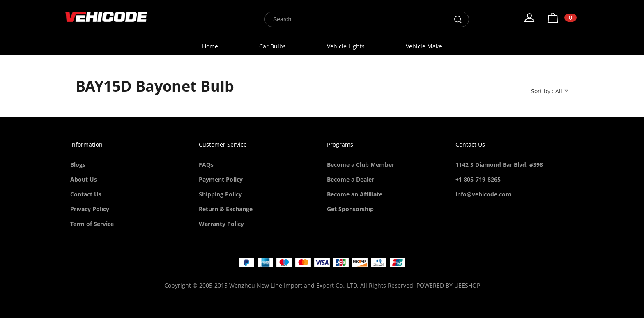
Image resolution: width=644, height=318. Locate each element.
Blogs (78, 165)
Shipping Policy (220, 194)
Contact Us (86, 194)
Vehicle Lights (346, 46)
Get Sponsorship (350, 209)
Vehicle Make (424, 46)
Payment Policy (221, 179)
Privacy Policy (90, 209)
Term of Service (92, 224)
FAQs (206, 165)
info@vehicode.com (483, 194)
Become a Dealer (351, 179)
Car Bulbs (273, 46)
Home (210, 46)
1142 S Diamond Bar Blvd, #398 (499, 165)
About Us (84, 179)
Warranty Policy (221, 224)
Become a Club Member (361, 165)
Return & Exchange (226, 209)
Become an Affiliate (355, 194)
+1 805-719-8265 (478, 179)
